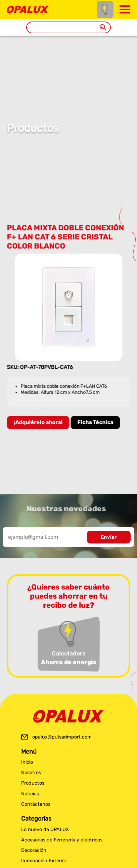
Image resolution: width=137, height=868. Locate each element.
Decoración (34, 850)
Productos (33, 783)
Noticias (30, 794)
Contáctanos (36, 804)
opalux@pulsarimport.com (62, 737)
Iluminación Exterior (44, 861)
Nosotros (31, 773)
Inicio (27, 762)
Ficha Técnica (96, 422)
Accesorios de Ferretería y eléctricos (62, 840)
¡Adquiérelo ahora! (39, 422)
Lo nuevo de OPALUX (45, 829)
